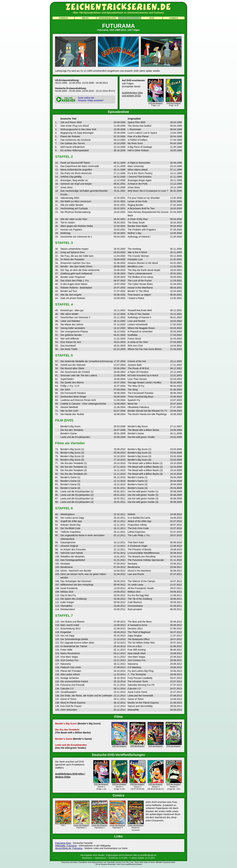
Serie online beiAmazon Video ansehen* (91, 99)
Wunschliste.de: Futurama (69, 848)
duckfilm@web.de (148, 855)
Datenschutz (100, 858)
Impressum (87, 858)
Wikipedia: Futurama (66, 846)
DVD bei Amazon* (119, 745)
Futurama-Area (63, 843)
